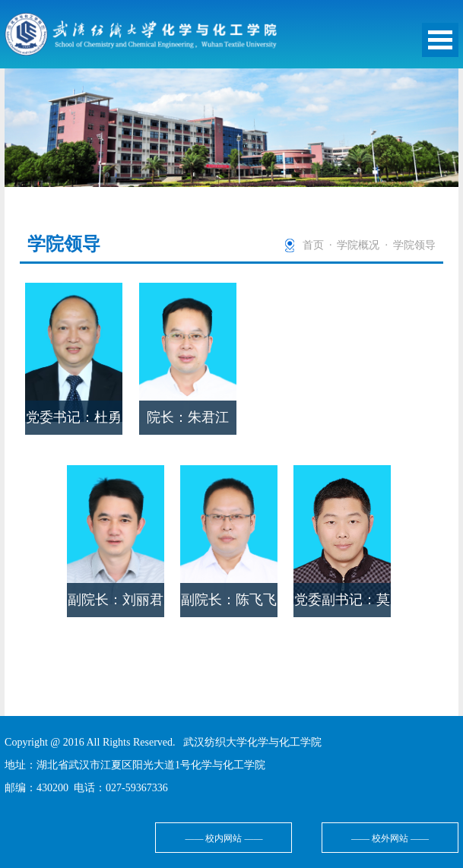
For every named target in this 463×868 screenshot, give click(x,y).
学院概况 (358, 245)
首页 (313, 245)
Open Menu (440, 40)
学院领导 (414, 245)
